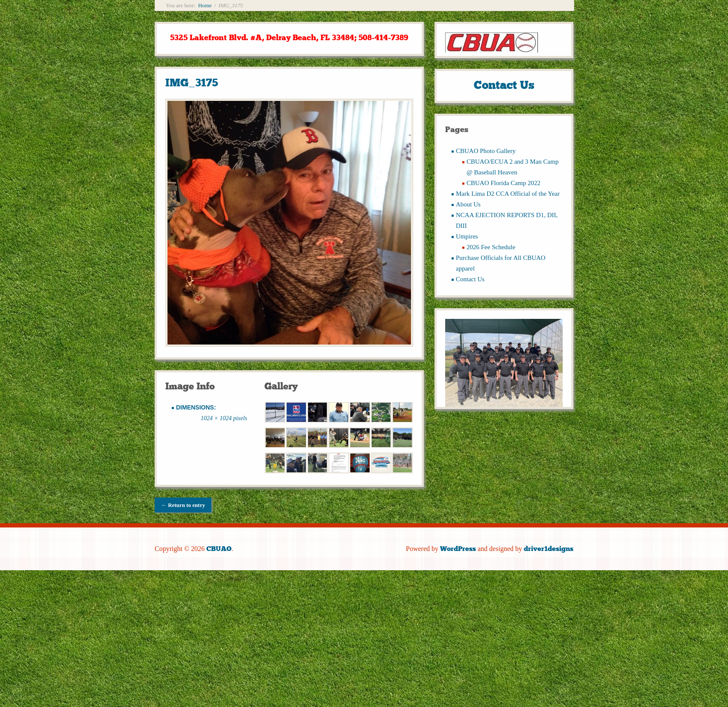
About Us (468, 204)
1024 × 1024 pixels (224, 418)
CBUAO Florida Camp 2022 (503, 183)
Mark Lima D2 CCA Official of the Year (508, 194)
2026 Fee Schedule (491, 247)
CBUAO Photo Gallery (486, 151)
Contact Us (470, 279)
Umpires (467, 236)
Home (205, 5)
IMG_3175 (192, 83)
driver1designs (549, 549)
